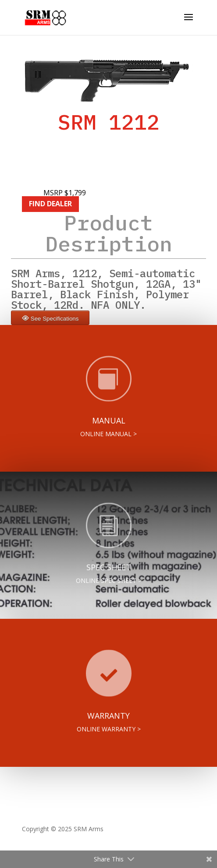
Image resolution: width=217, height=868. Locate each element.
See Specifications (55, 319)
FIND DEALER (50, 204)
